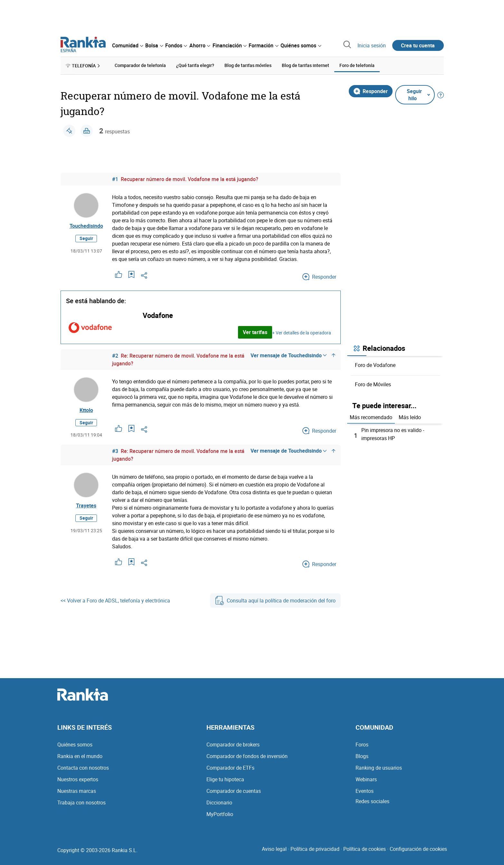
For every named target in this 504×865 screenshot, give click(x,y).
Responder (371, 91)
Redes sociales (372, 801)
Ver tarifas (255, 332)
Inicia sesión (372, 45)
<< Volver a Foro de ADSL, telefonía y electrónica (115, 601)
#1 (115, 179)
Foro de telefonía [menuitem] (357, 65)
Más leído (410, 417)
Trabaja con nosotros (81, 802)
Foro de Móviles (373, 384)
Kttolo (86, 410)
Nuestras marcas (77, 790)
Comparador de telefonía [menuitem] (140, 65)
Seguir (86, 239)
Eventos (365, 790)
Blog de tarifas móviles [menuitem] (248, 65)
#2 (115, 355)
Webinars (366, 779)
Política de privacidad (315, 848)
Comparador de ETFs (230, 767)
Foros (362, 744)
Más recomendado (371, 417)
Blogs (362, 755)
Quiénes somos (75, 744)
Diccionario (219, 802)
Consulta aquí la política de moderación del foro (275, 601)
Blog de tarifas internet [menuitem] (305, 65)
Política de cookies (365, 848)
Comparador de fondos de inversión (247, 755)
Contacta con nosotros (83, 767)
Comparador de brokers (233, 744)
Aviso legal (274, 848)
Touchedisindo (86, 226)
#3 (115, 451)
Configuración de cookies (418, 848)
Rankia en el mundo (80, 755)
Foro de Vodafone (375, 365)
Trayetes (86, 506)
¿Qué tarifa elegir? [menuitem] (195, 65)
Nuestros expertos (78, 779)
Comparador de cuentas (234, 790)
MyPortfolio (220, 813)
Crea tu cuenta (418, 45)
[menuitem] (128, 45)
